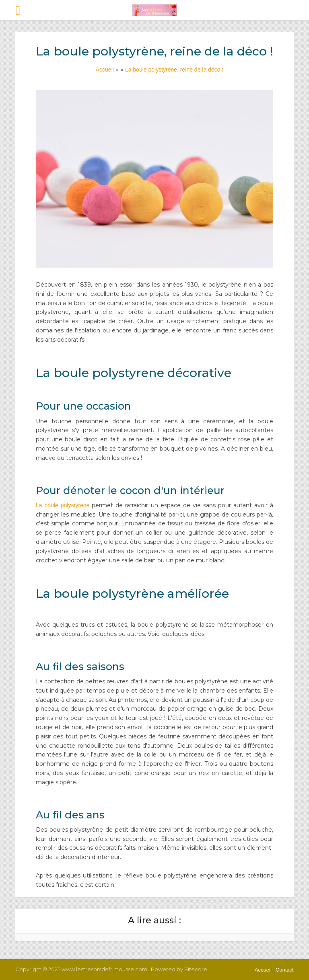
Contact (285, 970)
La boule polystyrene (63, 505)
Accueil (263, 970)
